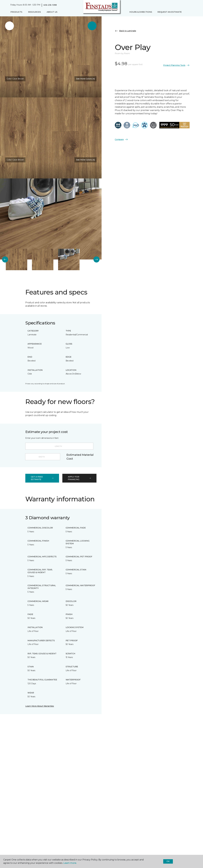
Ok (168, 861)
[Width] (43, 457)
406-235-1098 (50, 5)
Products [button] (16, 12)
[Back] (5, 259)
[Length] (59, 446)
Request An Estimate (170, 12)
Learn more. (70, 863)
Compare (121, 139)
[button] (187, 12)
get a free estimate (42, 478)
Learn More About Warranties (40, 706)
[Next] (96, 259)
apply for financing (79, 478)
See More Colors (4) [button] (85, 79)
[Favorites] (190, 12)
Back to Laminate (125, 31)
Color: (15, 79)
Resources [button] (34, 12)
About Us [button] (52, 12)
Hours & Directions (141, 12)
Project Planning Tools (176, 65)
